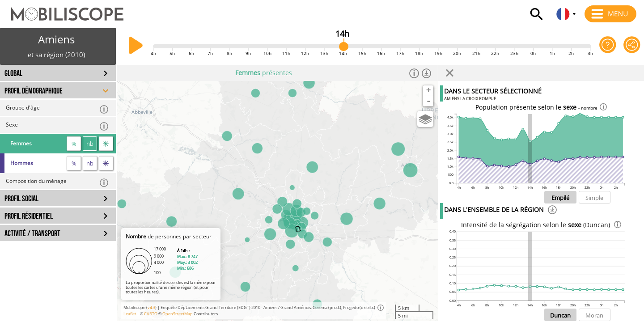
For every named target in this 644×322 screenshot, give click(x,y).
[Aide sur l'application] (608, 46)
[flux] (106, 144)
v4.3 (151, 307)
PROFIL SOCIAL (21, 199)
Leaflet (130, 314)
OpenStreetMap (178, 314)
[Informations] (414, 73)
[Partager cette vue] (632, 46)
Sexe (57, 126)
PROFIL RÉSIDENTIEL (29, 216)
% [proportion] (74, 144)
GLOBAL (13, 74)
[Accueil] (62, 10)
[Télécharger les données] (427, 73)
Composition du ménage (57, 182)
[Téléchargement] (552, 211)
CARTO (151, 314)
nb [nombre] (90, 144)
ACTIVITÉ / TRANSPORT (32, 234)
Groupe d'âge (57, 109)
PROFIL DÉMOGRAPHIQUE (34, 91)
